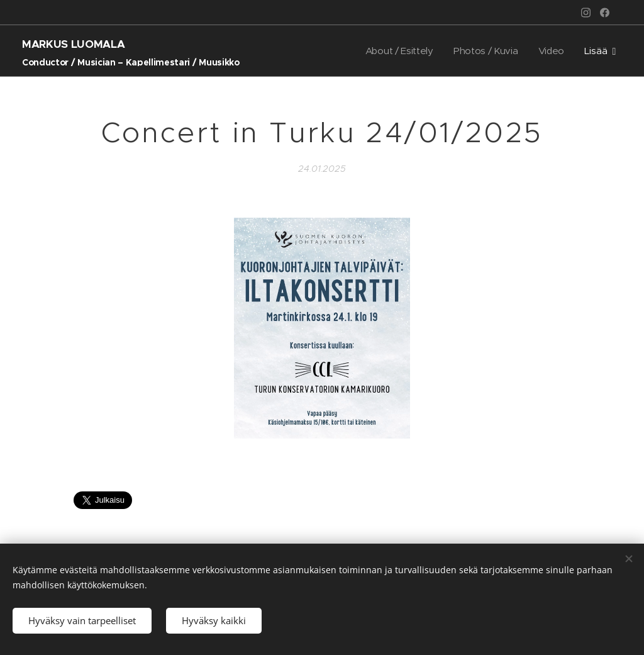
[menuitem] (397, 51)
